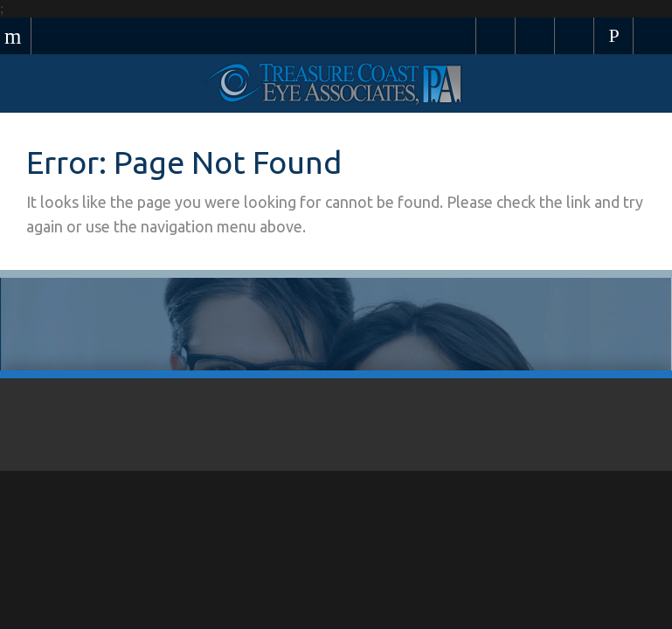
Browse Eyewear (575, 36)
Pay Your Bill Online (496, 36)
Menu (15, 36)
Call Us (614, 36)
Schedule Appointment (535, 36)
